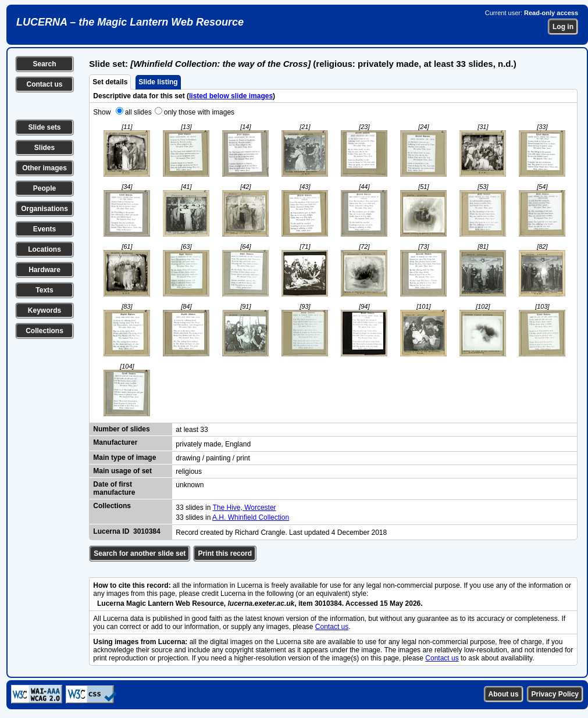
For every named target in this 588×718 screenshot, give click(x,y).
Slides (44, 148)
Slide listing (158, 82)
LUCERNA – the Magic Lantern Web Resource (130, 22)
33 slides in (194, 508)
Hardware (44, 270)
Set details (110, 82)
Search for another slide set (140, 553)
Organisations (44, 209)
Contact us (44, 84)
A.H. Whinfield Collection (251, 517)
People (44, 188)
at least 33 (192, 430)
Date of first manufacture (114, 488)
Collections (44, 331)
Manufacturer (115, 442)
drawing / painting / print (213, 458)
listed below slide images (231, 96)
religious (189, 471)
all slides (138, 112)
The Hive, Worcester (244, 508)
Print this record (225, 553)
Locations (44, 249)
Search (44, 64)
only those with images (199, 112)
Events (44, 229)
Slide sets (44, 127)
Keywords (44, 310)
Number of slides (121, 429)
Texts (44, 290)
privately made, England (213, 444)
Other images (44, 168)
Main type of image (124, 458)
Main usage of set (122, 471)
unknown (190, 485)
